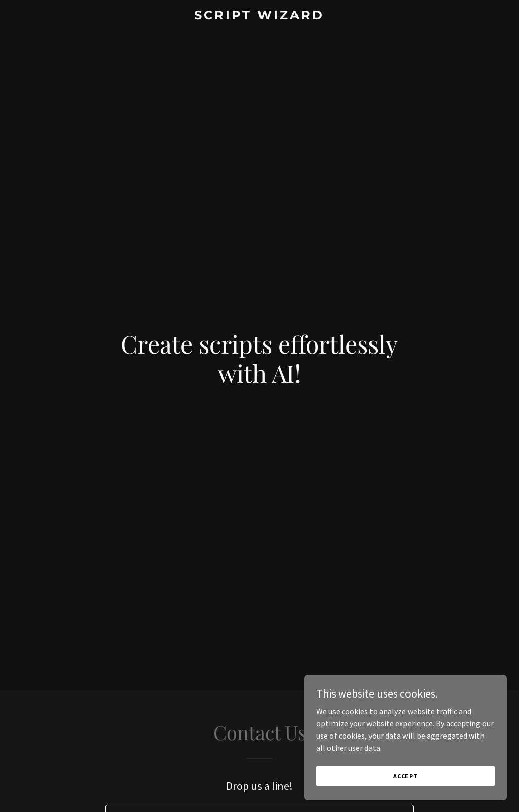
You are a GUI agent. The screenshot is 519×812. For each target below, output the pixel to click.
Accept (405, 783)
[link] (259, 16)
